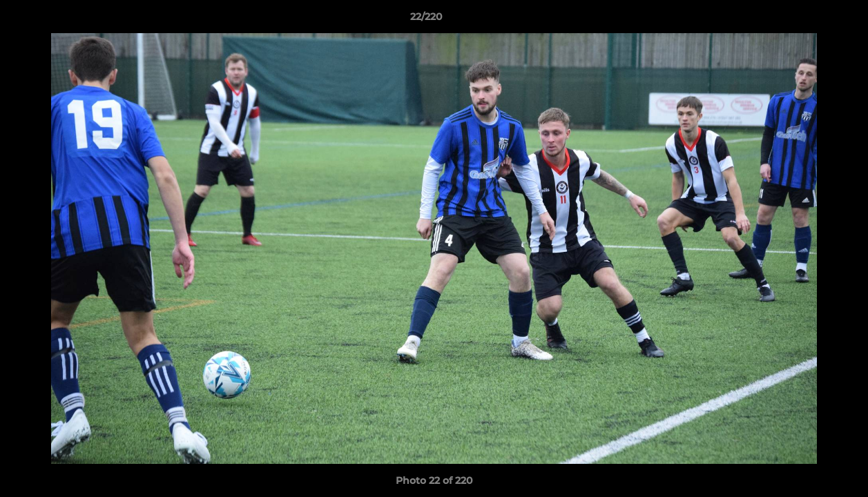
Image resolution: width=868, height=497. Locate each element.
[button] (810, 20)
